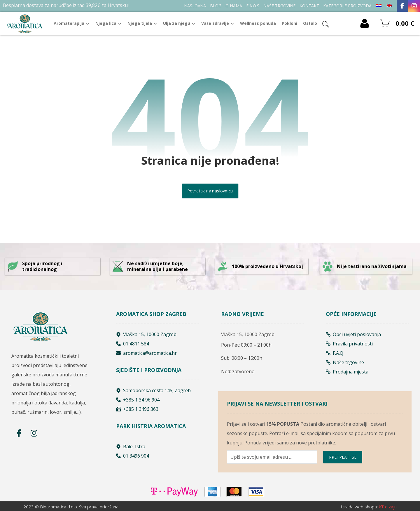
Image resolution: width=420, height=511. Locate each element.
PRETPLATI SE (343, 457)
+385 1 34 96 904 (138, 400)
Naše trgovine (345, 362)
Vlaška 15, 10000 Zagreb (146, 334)
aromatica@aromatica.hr (146, 353)
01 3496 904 (133, 456)
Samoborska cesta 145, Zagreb (153, 390)
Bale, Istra (131, 446)
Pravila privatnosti (349, 344)
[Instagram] (414, 6)
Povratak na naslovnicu (210, 191)
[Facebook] (402, 6)
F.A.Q (335, 353)
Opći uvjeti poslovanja (353, 334)
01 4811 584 (133, 344)
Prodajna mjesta (347, 372)
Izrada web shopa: (359, 507)
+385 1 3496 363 (137, 409)
